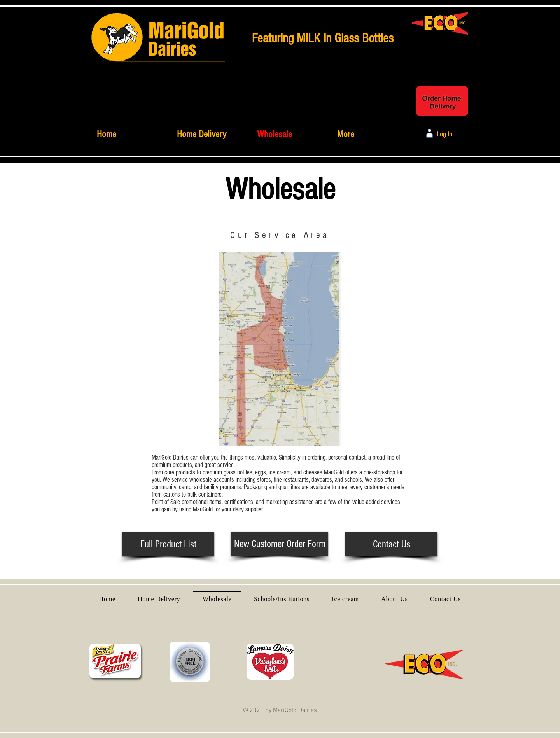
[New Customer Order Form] (280, 544)
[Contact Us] (391, 544)
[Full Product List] (168, 544)
